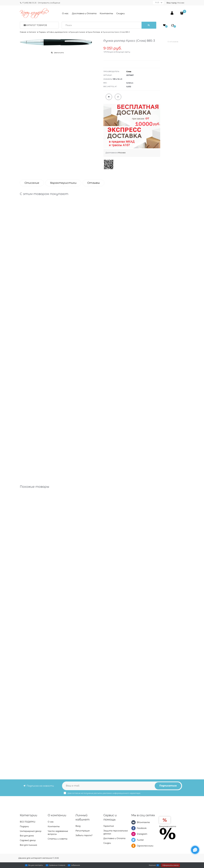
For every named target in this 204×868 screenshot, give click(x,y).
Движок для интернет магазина (35, 858)
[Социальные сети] (195, 850)
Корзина (152, 865)
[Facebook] (133, 828)
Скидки (120, 13)
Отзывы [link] (93, 183)
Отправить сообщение (49, 3)
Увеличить (59, 53)
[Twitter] (133, 840)
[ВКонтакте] (133, 822)
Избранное (76, 865)
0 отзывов (173, 42)
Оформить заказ (170, 865)
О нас (65, 13)
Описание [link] (32, 183)
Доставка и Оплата (84, 13)
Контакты (106, 13)
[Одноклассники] (133, 846)
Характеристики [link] (63, 183)
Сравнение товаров (57, 865)
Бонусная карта (168, 826)
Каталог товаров (36, 25)
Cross (129, 72)
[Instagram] (133, 834)
